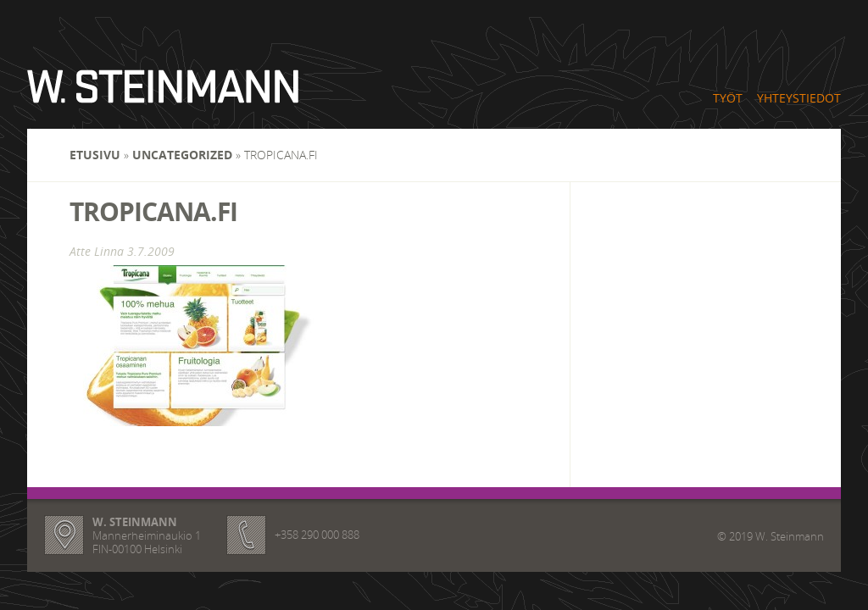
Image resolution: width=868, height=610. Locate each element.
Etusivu (95, 155)
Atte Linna (97, 251)
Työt (728, 98)
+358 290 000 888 (317, 535)
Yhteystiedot (799, 98)
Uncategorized (182, 155)
